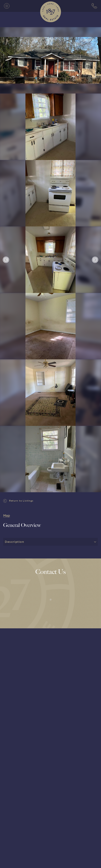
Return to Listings (18, 501)
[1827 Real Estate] (51, 12)
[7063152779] (94, 6)
